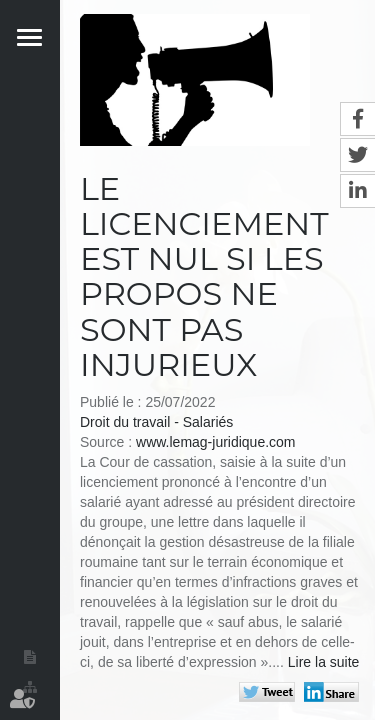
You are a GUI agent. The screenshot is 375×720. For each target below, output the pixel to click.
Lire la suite (324, 662)
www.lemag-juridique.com (216, 442)
